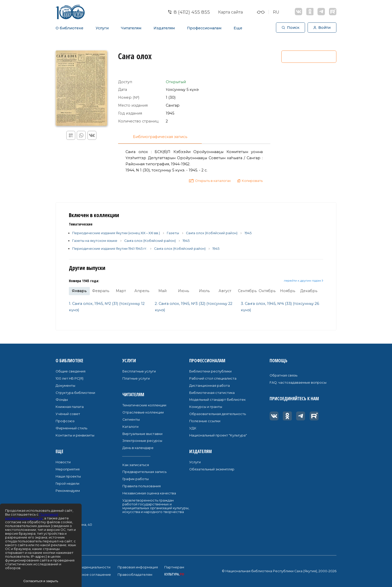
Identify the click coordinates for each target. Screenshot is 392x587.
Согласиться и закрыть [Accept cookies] (41, 581)
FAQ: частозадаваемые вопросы (298, 383)
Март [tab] (121, 291)
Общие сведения (71, 371)
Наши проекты (68, 476)
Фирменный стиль (71, 428)
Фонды (62, 400)
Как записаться (136, 465)
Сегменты (131, 420)
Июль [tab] (204, 291)
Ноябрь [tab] (288, 291)
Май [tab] (162, 291)
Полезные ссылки (205, 421)
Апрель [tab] (142, 291)
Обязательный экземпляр (212, 469)
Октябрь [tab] (267, 291)
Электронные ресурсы (142, 441)
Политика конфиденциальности (83, 567)
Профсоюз (65, 421)
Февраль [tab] (101, 291)
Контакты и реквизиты (75, 435)
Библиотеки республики (210, 371)
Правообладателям (135, 575)
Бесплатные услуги (139, 371)
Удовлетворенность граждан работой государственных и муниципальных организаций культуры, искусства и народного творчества (156, 506)
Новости (63, 462)
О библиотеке (69, 28)
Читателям (131, 28)
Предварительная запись (144, 472)
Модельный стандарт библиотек (217, 400)
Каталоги (130, 427)
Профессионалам (204, 28)
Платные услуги (136, 378)
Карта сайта (230, 12)
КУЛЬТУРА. (174, 574)
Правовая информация (138, 567)
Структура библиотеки (75, 393)
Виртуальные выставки (142, 434)
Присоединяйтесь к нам (294, 398)
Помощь (279, 360)
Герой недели (67, 484)
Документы (65, 386)
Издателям (164, 28)
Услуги (102, 28)
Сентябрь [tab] (247, 291)
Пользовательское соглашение (83, 575)
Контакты (66, 507)
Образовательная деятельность (218, 414)
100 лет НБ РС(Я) (69, 378)
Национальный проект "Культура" (218, 435)
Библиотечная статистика (212, 393)
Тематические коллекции (144, 405)
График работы (136, 479)
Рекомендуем (68, 491)
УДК (193, 428)
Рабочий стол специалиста (213, 378)
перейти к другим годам (304, 281)
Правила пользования (142, 486)
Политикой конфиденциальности (32, 516)
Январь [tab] (79, 291)
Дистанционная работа (210, 386)
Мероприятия (68, 469)
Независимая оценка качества (149, 493)
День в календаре (138, 448)
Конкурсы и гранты (206, 407)
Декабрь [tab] (309, 291)
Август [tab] (225, 291)
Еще (238, 28)
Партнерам (174, 567)
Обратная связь (283, 375)
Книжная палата (70, 407)
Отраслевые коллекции (143, 412)
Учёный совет (68, 414)
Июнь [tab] (184, 291)
